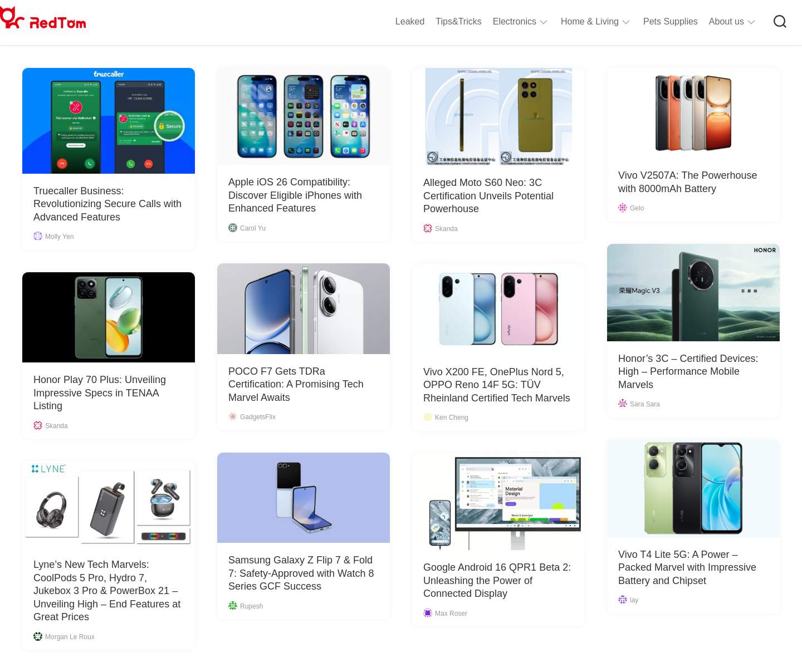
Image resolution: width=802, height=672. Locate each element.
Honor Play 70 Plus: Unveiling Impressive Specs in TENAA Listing (100, 393)
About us (704, 21)
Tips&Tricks (436, 21)
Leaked (388, 21)
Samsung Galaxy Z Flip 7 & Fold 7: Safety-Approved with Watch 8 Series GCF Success (301, 573)
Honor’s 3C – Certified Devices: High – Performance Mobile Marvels (688, 372)
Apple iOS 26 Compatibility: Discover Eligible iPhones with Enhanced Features (295, 195)
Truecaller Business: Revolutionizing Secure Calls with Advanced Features (107, 204)
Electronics (492, 21)
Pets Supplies (648, 21)
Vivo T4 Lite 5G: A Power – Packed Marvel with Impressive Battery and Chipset (687, 568)
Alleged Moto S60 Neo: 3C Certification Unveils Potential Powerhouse (488, 196)
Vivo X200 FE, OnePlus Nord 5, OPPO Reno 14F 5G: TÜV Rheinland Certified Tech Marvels (497, 385)
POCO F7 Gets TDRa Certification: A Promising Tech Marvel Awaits (296, 384)
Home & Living (568, 21)
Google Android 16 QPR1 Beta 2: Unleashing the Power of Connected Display (497, 580)
